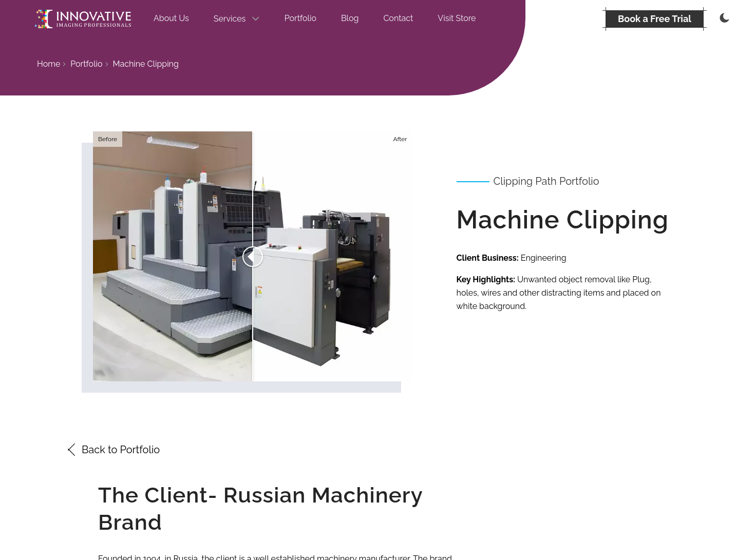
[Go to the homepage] (83, 19)
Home (49, 64)
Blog (350, 18)
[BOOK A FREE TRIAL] (655, 19)
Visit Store (457, 18)
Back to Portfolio (112, 450)
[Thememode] (723, 19)
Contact (398, 18)
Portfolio (300, 18)
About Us (171, 18)
